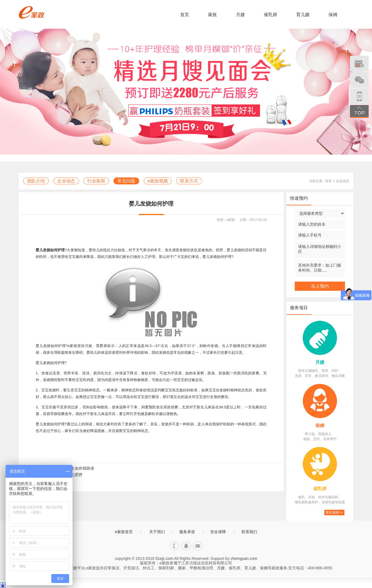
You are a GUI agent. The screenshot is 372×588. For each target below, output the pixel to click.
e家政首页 (124, 532)
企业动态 (66, 181)
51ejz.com (164, 558)
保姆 (333, 15)
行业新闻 (96, 181)
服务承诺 (187, 532)
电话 (175, 546)
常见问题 (126, 181)
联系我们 (249, 532)
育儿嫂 (303, 15)
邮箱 (198, 546)
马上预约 (320, 286)
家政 (212, 15)
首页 (185, 15)
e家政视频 (158, 181)
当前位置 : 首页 (320, 181)
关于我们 (157, 532)
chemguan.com (244, 558)
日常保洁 (112, 568)
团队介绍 (36, 181)
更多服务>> (334, 513)
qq (186, 546)
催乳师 (270, 15)
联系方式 (189, 181)
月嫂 (240, 15)
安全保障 (218, 532)
